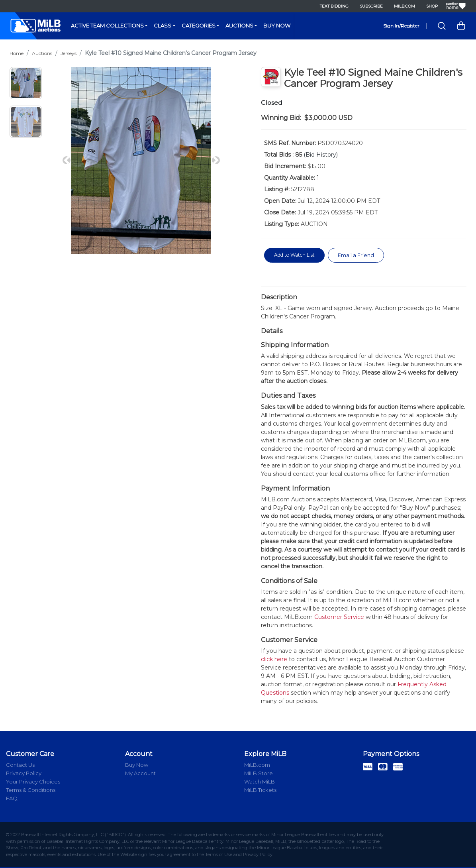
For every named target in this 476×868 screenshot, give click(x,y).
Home (17, 53)
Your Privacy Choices (33, 782)
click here (274, 660)
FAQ (12, 799)
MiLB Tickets (260, 791)
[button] (67, 160)
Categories (199, 26)
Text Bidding (333, 6)
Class (163, 26)
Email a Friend (362, 255)
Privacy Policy (24, 774)
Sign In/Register (401, 26)
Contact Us (20, 766)
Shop (431, 6)
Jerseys (69, 53)
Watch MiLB (260, 782)
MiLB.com (403, 6)
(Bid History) (321, 155)
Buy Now (277, 26)
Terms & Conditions (31, 791)
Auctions (239, 26)
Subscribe (370, 6)
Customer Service (339, 618)
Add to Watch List (297, 255)
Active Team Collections (107, 26)
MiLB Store (259, 774)
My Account (140, 774)
